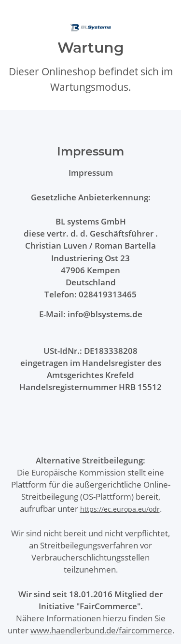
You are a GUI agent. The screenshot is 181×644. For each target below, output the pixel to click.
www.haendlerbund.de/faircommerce (101, 630)
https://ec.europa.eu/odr (120, 509)
